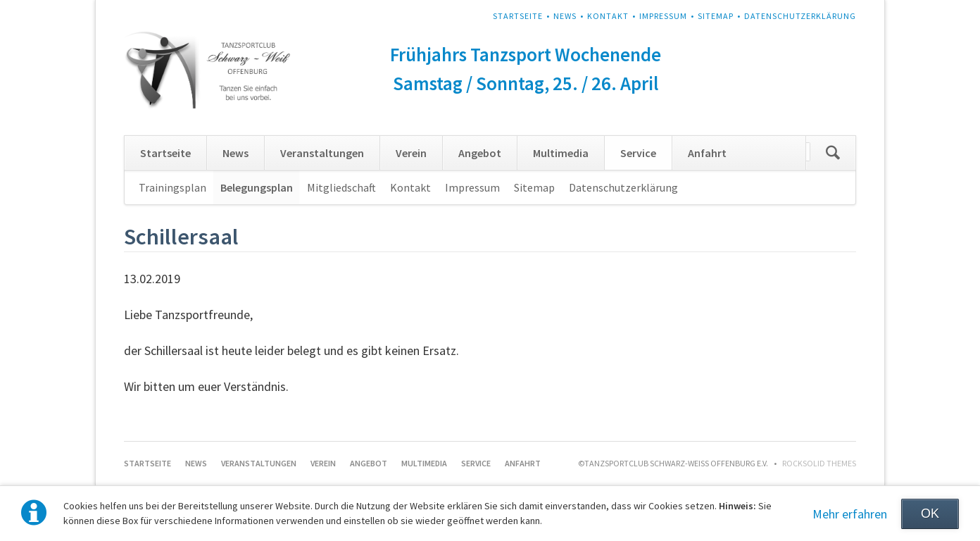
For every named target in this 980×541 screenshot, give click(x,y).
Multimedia (561, 153)
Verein (411, 153)
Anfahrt (707, 153)
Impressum (663, 16)
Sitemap (716, 16)
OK (930, 514)
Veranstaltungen (322, 153)
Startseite (518, 16)
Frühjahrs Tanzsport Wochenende (526, 54)
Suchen (833, 153)
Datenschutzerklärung (800, 16)
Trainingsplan (172, 187)
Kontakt (608, 16)
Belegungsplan (257, 187)
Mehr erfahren (850, 514)
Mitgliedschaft (341, 187)
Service (638, 153)
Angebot (480, 153)
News (565, 16)
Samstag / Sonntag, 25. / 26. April (526, 83)
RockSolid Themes (819, 463)
